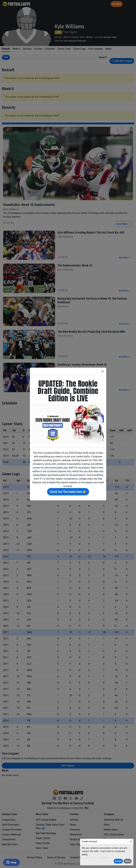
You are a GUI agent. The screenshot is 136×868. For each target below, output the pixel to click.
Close (127, 861)
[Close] (131, 842)
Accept (118, 861)
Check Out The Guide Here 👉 (68, 492)
